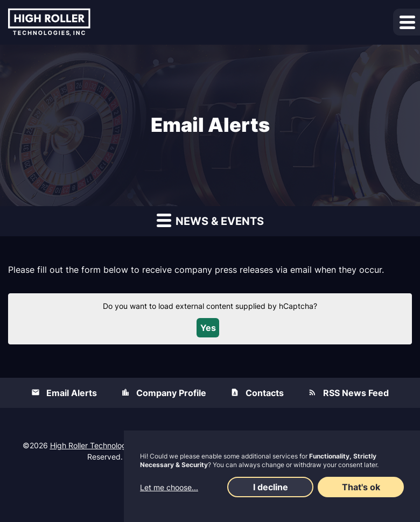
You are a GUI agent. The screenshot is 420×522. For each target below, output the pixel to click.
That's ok (361, 487)
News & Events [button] (210, 220)
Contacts (265, 393)
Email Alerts (72, 393)
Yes (208, 328)
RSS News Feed (356, 393)
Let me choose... (169, 487)
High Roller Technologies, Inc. (102, 445)
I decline (271, 487)
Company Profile (171, 393)
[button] (407, 22)
